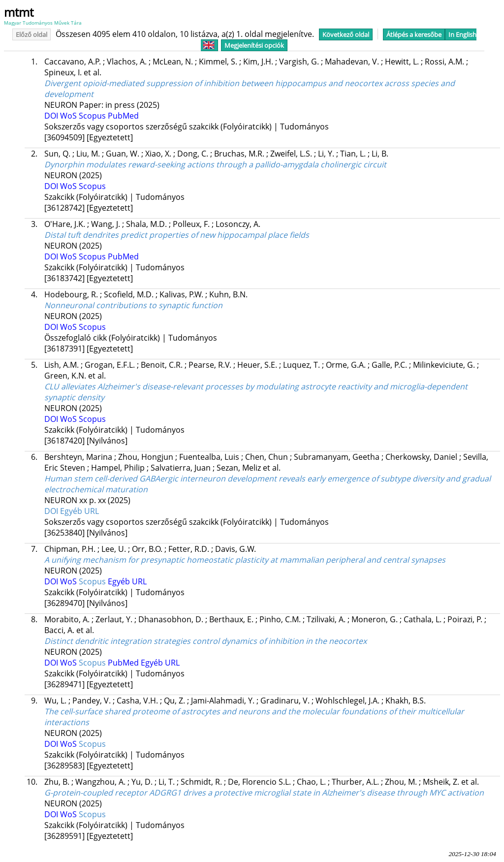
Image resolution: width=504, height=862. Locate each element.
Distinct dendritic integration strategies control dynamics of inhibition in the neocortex (205, 641)
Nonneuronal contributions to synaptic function (133, 305)
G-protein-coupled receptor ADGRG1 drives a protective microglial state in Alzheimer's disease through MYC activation (264, 793)
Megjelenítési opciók (254, 45)
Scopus (93, 116)
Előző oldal (31, 34)
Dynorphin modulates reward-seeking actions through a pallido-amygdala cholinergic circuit (215, 164)
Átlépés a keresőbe (414, 34)
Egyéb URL (79, 511)
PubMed (123, 116)
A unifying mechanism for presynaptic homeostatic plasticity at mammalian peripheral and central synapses (245, 560)
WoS (69, 116)
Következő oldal (346, 34)
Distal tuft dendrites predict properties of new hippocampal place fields (177, 235)
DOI (52, 116)
